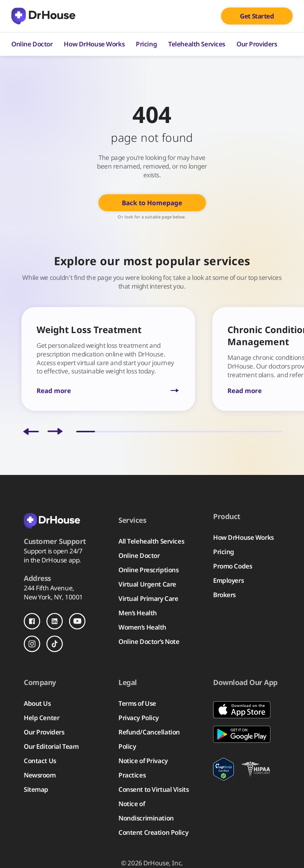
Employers (228, 580)
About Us (37, 703)
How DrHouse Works (94, 44)
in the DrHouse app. (52, 560)
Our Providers (257, 44)
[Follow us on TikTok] (55, 644)
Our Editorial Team (51, 746)
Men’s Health (138, 613)
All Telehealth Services (151, 541)
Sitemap (36, 789)
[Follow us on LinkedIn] (55, 621)
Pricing (146, 44)
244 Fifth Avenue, (49, 588)
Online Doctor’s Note (149, 641)
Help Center (41, 718)
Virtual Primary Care (148, 598)
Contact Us (40, 761)
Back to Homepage (152, 203)
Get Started (257, 16)
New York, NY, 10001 (53, 597)
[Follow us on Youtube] (77, 621)
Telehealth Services (197, 44)
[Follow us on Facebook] (32, 621)
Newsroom (40, 775)
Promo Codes (233, 566)
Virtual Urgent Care (147, 584)
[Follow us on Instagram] (32, 644)
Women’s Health (142, 627)
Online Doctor (32, 44)
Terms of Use (137, 703)
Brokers (224, 595)
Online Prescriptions (148, 570)
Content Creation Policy (153, 832)
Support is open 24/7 (53, 551)
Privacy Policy (139, 718)
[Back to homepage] (61, 520)
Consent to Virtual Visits (154, 789)
